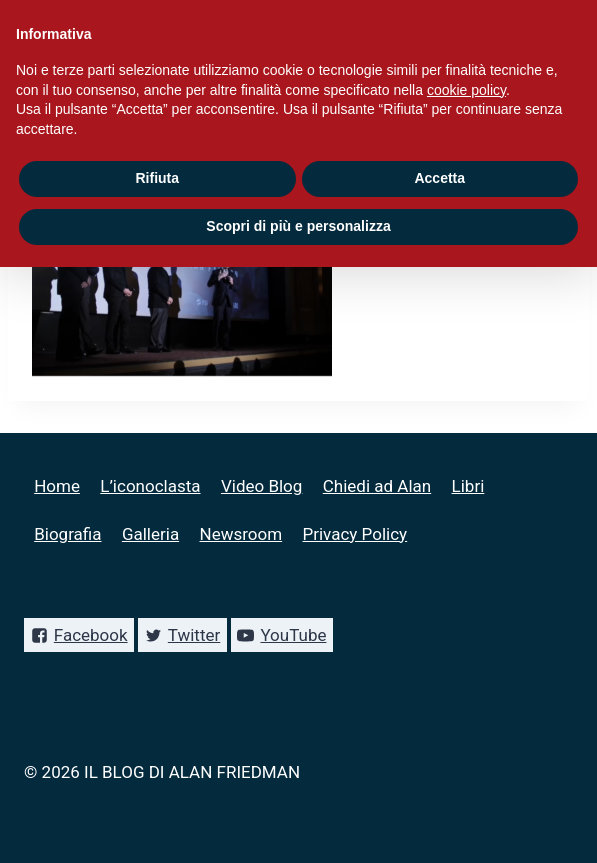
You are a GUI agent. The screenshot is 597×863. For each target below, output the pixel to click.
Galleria (150, 534)
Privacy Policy (354, 534)
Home (57, 486)
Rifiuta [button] (157, 178)
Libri (468, 486)
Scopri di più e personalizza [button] (298, 226)
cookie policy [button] (466, 90)
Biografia (67, 534)
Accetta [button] (439, 178)
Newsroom (241, 534)
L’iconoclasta (150, 486)
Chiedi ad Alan (377, 486)
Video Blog (261, 486)
